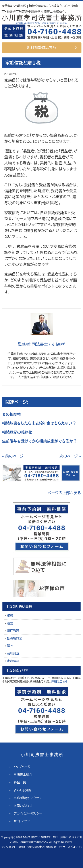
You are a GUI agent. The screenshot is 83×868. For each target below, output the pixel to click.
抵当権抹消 (15, 638)
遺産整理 (13, 631)
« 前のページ (13, 456)
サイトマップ (22, 821)
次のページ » (70, 456)
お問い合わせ (23, 806)
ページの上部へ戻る (64, 493)
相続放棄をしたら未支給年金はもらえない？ (39, 423)
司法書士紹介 (23, 775)
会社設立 (13, 653)
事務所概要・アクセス (28, 798)
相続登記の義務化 (17, 432)
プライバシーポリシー (28, 813)
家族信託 (13, 661)
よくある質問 (23, 790)
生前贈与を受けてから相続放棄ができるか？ (39, 441)
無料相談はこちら (42, 48)
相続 (10, 616)
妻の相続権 (11, 415)
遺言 (10, 623)
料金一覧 (20, 782)
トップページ (22, 767)
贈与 (10, 646)
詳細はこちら (59, 682)
